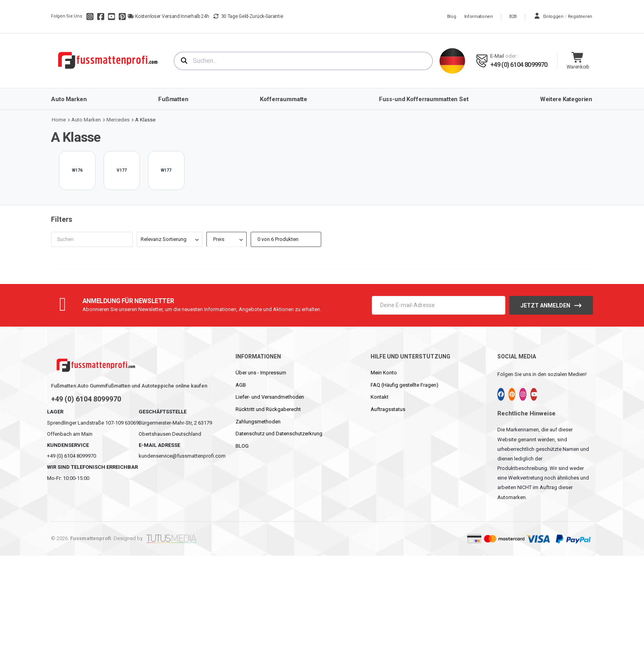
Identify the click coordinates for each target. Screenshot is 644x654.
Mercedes (118, 120)
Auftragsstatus (388, 409)
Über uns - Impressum (261, 373)
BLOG (242, 446)
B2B (513, 17)
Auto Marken (86, 120)
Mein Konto (384, 373)
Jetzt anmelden (545, 305)
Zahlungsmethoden (258, 422)
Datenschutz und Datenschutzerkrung (279, 434)
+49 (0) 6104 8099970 (519, 65)
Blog (452, 17)
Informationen (479, 17)
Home (59, 120)
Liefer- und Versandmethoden (270, 397)
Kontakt (380, 397)
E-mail (497, 56)
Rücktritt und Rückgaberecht (268, 409)
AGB (241, 385)
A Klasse (145, 120)
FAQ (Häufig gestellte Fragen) (404, 385)
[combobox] (303, 61)
